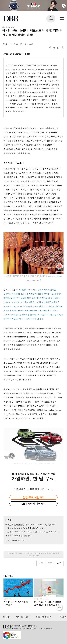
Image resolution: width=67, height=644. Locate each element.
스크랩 (58, 48)
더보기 (50, 48)
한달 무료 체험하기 (33, 497)
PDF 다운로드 (54, 48)
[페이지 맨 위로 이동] (60, 608)
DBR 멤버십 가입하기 (33, 504)
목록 (50, 563)
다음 (59, 563)
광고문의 (63, 617)
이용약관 (6, 617)
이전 (41, 563)
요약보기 (63, 48)
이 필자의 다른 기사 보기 (15, 540)
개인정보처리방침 (23, 617)
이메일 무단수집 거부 (44, 617)
